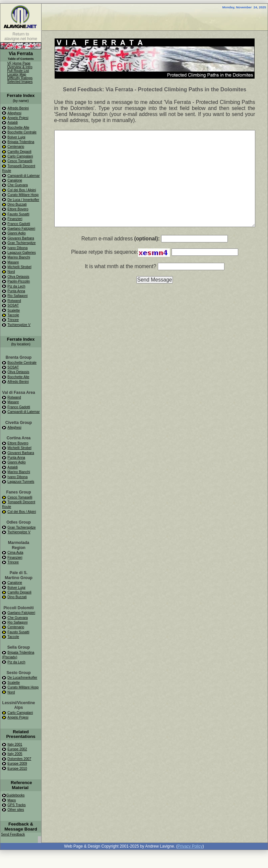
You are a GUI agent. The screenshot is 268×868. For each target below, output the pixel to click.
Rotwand (14, 301)
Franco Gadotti (19, 224)
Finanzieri (15, 219)
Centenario (16, 147)
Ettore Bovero (18, 209)
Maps (12, 800)
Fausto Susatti (18, 214)
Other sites (16, 810)
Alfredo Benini (18, 108)
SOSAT (13, 305)
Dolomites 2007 (19, 759)
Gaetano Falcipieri (21, 229)
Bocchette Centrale (22, 132)
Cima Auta (15, 553)
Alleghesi (14, 113)
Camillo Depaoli (19, 152)
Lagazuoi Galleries (21, 253)
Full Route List (18, 71)
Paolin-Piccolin (19, 281)
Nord (11, 272)
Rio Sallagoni (17, 296)
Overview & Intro (20, 67)
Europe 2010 (17, 769)
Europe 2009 (17, 764)
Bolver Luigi (16, 137)
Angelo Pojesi (18, 118)
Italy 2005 (15, 754)
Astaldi (13, 123)
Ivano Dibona (17, 248)
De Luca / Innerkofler (23, 200)
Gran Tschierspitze (21, 243)
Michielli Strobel (19, 267)
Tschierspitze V (19, 325)
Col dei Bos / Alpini (22, 190)
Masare (13, 262)
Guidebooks (15, 795)
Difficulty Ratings (20, 78)
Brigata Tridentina (21, 142)
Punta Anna (16, 291)
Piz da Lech (16, 286)
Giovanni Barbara (21, 238)
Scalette (14, 310)
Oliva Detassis (18, 277)
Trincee (13, 320)
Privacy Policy (190, 846)
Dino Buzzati (17, 204)
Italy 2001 (15, 744)
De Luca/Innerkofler (22, 678)
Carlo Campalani (20, 156)
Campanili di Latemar (23, 176)
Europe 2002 (17, 749)
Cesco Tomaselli (20, 161)
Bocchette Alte (18, 128)
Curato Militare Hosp (23, 195)
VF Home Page (19, 63)
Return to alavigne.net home (21, 36)
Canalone (15, 180)
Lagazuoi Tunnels (21, 482)
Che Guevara (18, 185)
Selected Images (20, 82)
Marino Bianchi (19, 257)
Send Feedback (13, 834)
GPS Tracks (16, 805)
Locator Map (17, 74)
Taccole (13, 315)
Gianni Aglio (16, 233)
